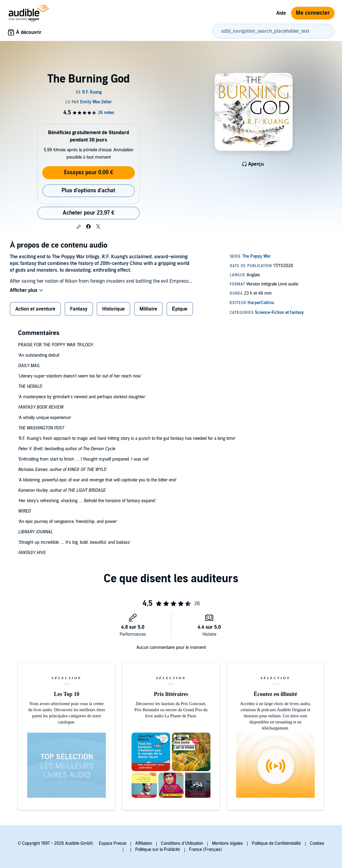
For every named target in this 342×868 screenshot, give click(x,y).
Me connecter (313, 13)
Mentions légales (227, 843)
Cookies (317, 843)
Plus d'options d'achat (88, 191)
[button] (79, 227)
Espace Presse (113, 843)
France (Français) (206, 850)
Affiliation (144, 843)
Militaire (148, 309)
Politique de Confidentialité (276, 843)
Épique (180, 309)
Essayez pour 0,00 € (89, 173)
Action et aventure (35, 309)
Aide (281, 13)
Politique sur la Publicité (158, 850)
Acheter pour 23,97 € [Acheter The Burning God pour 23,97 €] (89, 213)
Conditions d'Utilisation (182, 843)
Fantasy (79, 309)
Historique (113, 309)
